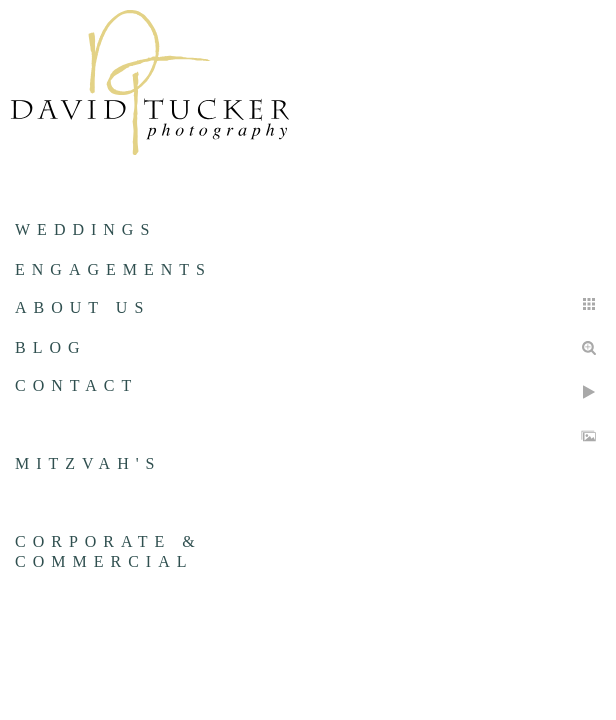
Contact (76, 385)
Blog (51, 347)
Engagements (113, 269)
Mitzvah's (88, 463)
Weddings (85, 229)
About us (82, 307)
